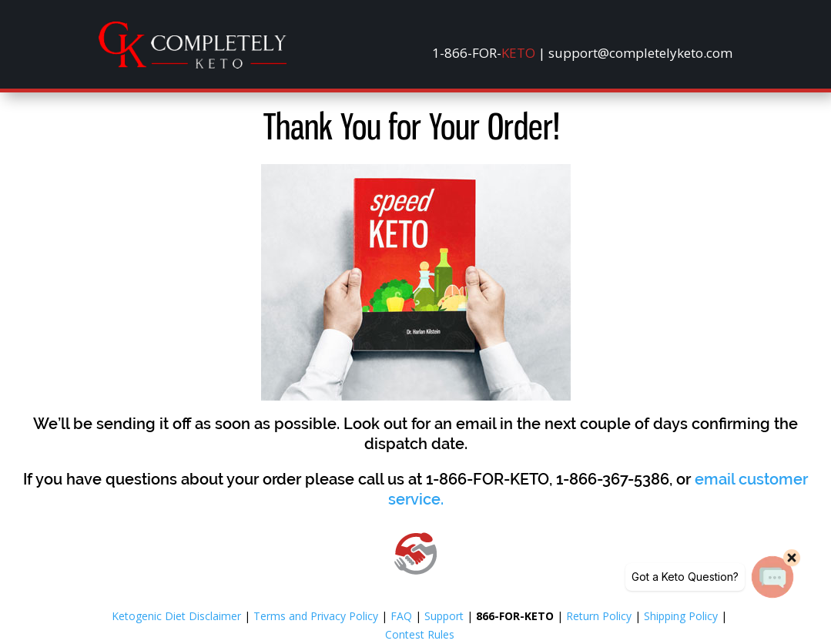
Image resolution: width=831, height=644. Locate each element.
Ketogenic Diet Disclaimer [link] (176, 616)
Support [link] (444, 616)
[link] (193, 64)
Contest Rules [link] (420, 634)
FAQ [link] (401, 616)
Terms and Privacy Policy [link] (316, 616)
